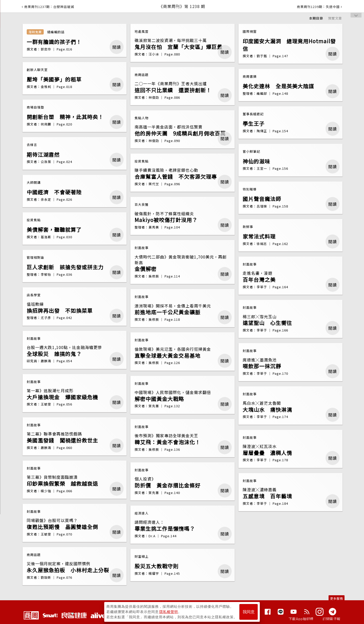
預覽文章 (335, 18)
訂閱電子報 (331, 619)
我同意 (249, 612)
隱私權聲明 (169, 612)
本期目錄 (316, 18)
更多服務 (337, 598)
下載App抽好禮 (301, 619)
